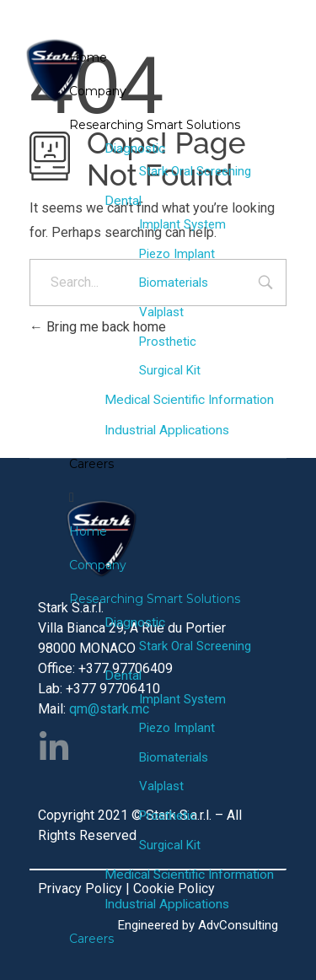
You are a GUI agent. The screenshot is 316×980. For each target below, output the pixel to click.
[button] (182, 498)
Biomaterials (174, 283)
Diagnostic (135, 148)
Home (88, 57)
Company (98, 91)
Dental (123, 201)
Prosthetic (168, 342)
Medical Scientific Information (189, 400)
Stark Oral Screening (195, 171)
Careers (91, 464)
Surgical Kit (170, 370)
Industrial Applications (167, 430)
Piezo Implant (177, 254)
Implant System (182, 224)
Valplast (161, 312)
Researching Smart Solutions (155, 125)
